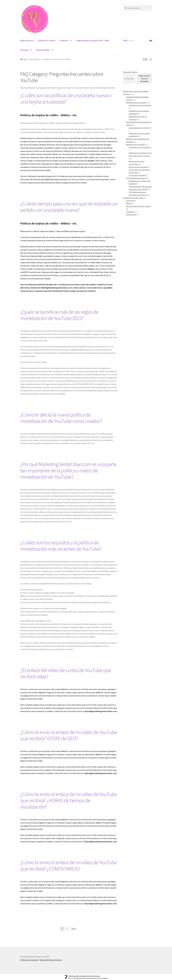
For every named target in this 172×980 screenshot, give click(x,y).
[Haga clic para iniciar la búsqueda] (144, 79)
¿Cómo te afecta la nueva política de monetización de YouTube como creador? (61, 418)
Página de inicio (27, 40)
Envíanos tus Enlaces (47, 40)
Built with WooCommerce (51, 960)
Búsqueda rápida (130, 72)
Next (74, 929)
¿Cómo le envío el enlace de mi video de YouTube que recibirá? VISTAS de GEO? (69, 735)
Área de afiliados (43, 50)
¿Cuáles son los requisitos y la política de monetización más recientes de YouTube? (61, 546)
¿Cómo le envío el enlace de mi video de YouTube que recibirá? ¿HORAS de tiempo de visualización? (69, 800)
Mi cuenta (24, 50)
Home (25, 59)
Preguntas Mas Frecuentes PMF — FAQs (93, 40)
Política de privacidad (29, 960)
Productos (64, 40)
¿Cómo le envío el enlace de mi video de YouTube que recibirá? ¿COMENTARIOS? (69, 865)
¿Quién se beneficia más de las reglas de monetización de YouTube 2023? (59, 315)
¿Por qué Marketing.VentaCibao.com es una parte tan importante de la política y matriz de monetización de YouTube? (68, 470)
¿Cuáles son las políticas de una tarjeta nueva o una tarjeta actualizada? (66, 98)
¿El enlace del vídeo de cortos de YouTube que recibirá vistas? (66, 673)
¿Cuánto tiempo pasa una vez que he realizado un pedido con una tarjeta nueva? (69, 207)
